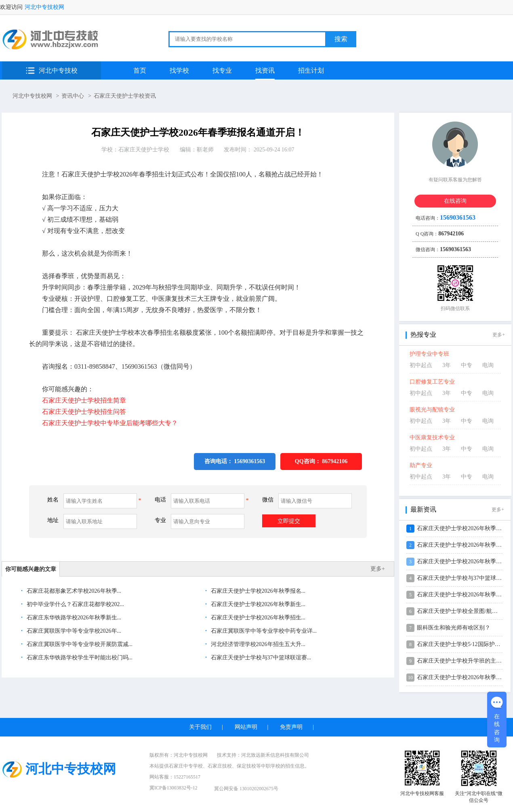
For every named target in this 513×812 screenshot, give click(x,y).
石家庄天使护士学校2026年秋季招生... (257, 618)
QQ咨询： (321, 461)
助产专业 (421, 465)
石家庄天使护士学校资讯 (125, 96)
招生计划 (311, 70)
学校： (135, 150)
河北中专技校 (58, 70)
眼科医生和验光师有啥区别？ (454, 628)
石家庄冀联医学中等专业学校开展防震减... (79, 644)
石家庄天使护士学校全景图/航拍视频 (463, 611)
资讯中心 (73, 96)
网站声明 (246, 727)
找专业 (222, 70)
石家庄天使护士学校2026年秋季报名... (257, 591)
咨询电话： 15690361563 (235, 461)
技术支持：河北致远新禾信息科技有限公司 (263, 755)
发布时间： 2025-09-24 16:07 (259, 150)
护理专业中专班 (429, 354)
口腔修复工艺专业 (432, 382)
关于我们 (200, 727)
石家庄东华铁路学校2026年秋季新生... (73, 618)
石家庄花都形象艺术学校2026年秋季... (73, 591)
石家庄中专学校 (186, 766)
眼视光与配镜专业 (432, 410)
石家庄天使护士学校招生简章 (84, 400)
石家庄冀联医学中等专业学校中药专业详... (263, 631)
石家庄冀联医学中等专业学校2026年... (73, 631)
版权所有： (179, 755)
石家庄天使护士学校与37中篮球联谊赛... (260, 658)
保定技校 (246, 766)
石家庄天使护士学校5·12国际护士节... (464, 644)
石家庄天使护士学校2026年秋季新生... (257, 604)
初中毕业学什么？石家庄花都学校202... (75, 604)
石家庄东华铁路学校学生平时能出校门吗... (79, 658)
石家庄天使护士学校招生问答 (84, 412)
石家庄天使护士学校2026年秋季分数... (464, 677)
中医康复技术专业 (432, 437)
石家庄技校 (220, 766)
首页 (140, 70)
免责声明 (291, 727)
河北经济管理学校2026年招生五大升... (257, 644)
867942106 (335, 461)
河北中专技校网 (44, 7)
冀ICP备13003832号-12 (173, 788)
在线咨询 (455, 201)
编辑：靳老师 (197, 150)
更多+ (378, 569)
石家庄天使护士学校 (144, 150)
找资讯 (265, 70)
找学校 (179, 70)
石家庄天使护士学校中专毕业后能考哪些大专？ (110, 423)
